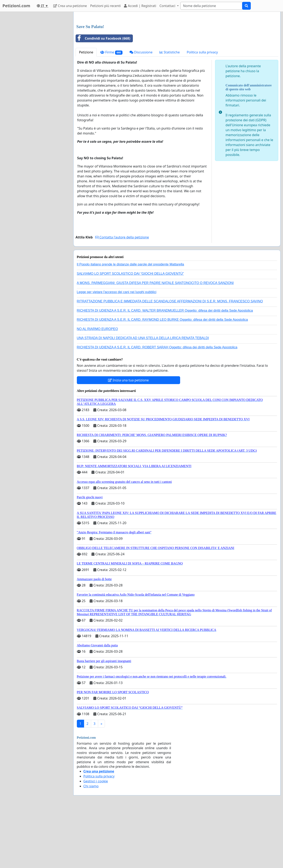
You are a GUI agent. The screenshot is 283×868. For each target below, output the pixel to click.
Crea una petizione (70, 6)
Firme (111, 110)
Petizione (86, 110)
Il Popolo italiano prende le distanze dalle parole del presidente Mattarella (130, 322)
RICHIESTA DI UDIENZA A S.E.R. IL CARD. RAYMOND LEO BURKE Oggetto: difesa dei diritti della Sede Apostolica (162, 377)
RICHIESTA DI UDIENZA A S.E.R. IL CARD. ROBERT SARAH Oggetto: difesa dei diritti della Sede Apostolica (157, 405)
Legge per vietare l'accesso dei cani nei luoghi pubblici (117, 350)
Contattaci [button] (168, 6)
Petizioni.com (16, 6)
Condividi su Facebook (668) (103, 96)
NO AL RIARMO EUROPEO (97, 387)
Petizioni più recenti (106, 6)
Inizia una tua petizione (128, 438)
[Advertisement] (177, 47)
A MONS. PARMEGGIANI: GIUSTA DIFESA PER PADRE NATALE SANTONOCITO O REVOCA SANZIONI (155, 341)
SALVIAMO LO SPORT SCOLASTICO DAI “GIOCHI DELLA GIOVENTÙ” (130, 331)
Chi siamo (91, 844)
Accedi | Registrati (140, 6)
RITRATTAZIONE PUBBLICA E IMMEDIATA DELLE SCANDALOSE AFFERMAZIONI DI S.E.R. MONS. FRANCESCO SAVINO (170, 359)
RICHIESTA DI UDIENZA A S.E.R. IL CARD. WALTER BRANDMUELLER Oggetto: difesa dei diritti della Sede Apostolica (165, 368)
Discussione (141, 110)
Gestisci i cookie (96, 839)
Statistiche (170, 110)
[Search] (211, 6)
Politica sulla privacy (202, 110)
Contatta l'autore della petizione (122, 295)
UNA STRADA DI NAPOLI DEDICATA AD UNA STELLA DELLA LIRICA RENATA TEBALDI (143, 396)
